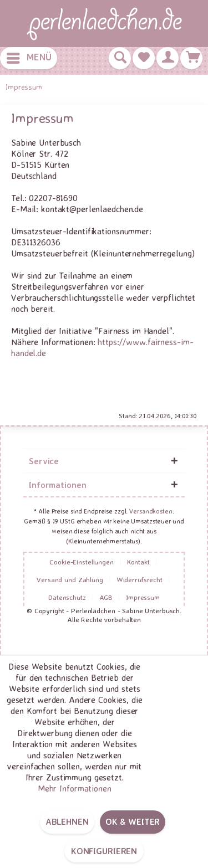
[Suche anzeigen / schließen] (120, 58)
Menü (29, 56)
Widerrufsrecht (139, 579)
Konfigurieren (104, 851)
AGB (106, 597)
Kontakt (138, 562)
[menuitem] (29, 58)
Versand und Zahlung (70, 579)
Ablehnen (67, 821)
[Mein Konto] (168, 58)
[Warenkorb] (191, 58)
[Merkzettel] (144, 58)
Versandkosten (151, 511)
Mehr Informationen (75, 788)
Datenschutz (67, 597)
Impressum (143, 597)
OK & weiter (133, 821)
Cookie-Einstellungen (82, 562)
